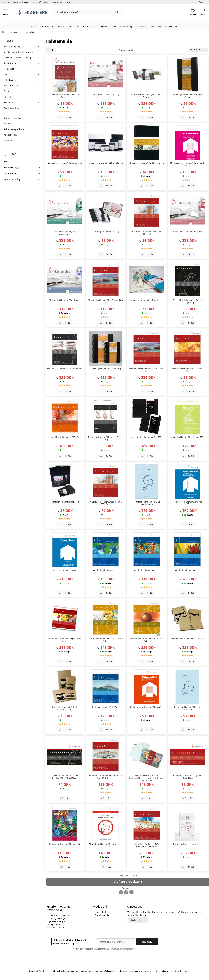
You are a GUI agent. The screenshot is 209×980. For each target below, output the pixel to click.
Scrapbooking (141, 27)
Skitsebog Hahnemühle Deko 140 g (106, 369)
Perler (113, 27)
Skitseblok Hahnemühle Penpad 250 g (188, 437)
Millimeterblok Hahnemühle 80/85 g (147, 707)
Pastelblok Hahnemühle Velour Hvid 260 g (147, 640)
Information (202, 2)
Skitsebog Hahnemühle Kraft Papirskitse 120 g (65, 708)
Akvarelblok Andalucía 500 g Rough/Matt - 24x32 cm (147, 845)
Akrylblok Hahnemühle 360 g (147, 570)
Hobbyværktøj (126, 27)
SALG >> (70, 2)
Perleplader (156, 27)
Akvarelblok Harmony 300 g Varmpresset (65, 233)
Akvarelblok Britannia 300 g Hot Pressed (65, 96)
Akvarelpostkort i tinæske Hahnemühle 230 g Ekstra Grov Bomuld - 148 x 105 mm (147, 778)
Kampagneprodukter (14, 118)
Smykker (103, 27)
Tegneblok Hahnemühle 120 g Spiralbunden (188, 708)
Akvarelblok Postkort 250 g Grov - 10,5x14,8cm (188, 777)
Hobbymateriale (64, 27)
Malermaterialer (47, 27)
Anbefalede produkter (14, 129)
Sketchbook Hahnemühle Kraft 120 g (188, 639)
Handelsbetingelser (104, 912)
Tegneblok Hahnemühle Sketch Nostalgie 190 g (188, 301)
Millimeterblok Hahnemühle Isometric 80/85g (188, 164)
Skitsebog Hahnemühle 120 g (106, 232)
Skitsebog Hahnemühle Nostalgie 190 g (106, 164)
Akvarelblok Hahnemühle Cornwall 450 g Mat (106, 301)
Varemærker (10, 140)
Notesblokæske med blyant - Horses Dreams (147, 96)
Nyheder (8, 124)
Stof (94, 27)
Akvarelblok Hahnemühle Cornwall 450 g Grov (147, 370)
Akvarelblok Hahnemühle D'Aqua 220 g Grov (65, 164)
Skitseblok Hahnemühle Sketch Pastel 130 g (106, 640)
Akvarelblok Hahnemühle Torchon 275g (188, 370)
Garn (77, 27)
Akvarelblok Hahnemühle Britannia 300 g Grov (106, 503)
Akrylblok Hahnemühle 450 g (188, 570)
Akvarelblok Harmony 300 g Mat (188, 232)
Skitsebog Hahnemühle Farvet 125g (147, 300)
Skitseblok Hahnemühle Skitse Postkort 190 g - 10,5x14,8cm (65, 777)
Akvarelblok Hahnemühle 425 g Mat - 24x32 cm (106, 845)
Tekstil (86, 27)
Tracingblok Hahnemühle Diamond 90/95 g (188, 503)
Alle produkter (11, 135)
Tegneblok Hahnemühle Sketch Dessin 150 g (106, 438)
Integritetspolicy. (128, 949)
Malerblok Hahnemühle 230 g (106, 707)
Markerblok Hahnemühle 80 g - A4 (65, 844)
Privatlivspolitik (102, 915)
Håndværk (31, 27)
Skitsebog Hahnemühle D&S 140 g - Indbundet (188, 96)
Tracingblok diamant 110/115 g (65, 570)
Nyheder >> (57, 2)
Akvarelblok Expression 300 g (106, 95)
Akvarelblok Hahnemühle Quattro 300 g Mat (65, 640)
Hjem (5, 32)
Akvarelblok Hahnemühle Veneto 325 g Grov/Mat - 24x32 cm (106, 777)
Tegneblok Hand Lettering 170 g (188, 844)
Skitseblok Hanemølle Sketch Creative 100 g (65, 370)
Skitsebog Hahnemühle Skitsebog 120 (147, 163)
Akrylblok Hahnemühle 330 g (106, 570)
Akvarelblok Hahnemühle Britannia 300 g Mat (147, 233)
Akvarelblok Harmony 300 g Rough (65, 300)
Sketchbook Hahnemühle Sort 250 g (147, 437)
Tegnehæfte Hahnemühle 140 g (65, 502)
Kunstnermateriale (172, 27)
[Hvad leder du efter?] (88, 12)
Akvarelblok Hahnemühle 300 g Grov (65, 437)
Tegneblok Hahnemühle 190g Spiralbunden (147, 503)
